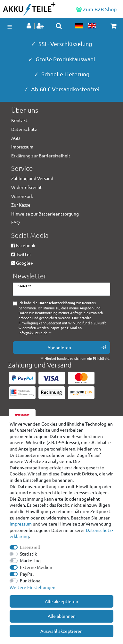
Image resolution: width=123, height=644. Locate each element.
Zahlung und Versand (32, 178)
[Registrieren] (41, 26)
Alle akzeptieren (61, 601)
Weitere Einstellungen (33, 587)
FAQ (16, 222)
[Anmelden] (29, 26)
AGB (16, 138)
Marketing (30, 560)
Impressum (21, 524)
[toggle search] (59, 26)
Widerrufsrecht (27, 187)
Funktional (31, 580)
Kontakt (19, 120)
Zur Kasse (21, 205)
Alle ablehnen (62, 616)
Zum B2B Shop (96, 9)
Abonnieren (77, 348)
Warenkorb (22, 196)
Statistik (28, 554)
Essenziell (30, 547)
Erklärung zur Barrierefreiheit (41, 155)
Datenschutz (24, 129)
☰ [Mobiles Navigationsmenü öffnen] (10, 27)
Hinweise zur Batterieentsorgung (45, 214)
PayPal (27, 574)
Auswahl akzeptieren (61, 631)
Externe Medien (36, 567)
